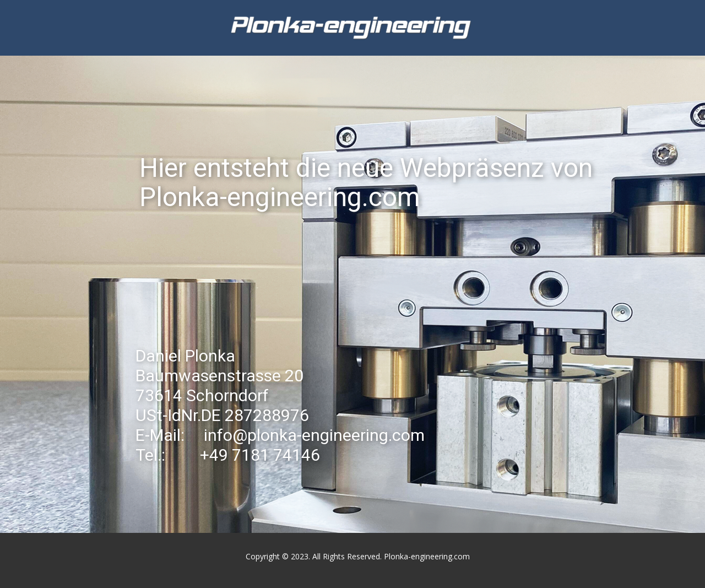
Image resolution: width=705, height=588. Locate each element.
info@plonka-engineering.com (314, 435)
